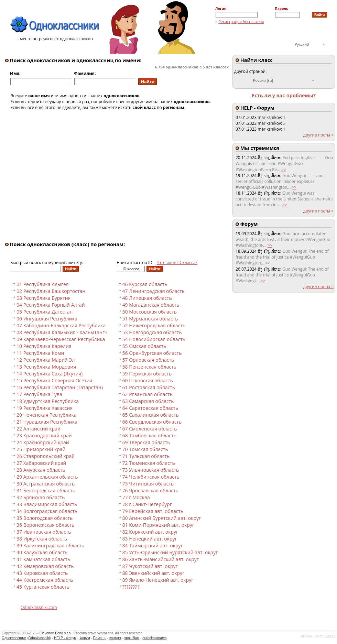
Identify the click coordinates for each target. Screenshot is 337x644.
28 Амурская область (41, 470)
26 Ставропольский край (46, 456)
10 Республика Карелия (44, 346)
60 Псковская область (148, 380)
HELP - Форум (65, 638)
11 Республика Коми (40, 353)
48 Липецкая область (147, 298)
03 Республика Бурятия (44, 298)
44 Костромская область (45, 580)
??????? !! (132, 587)
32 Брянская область (41, 497)
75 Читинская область (148, 484)
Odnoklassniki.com (39, 607)
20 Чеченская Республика (46, 415)
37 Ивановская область (44, 532)
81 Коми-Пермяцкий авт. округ (158, 525)
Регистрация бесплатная (241, 21)
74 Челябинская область (151, 477)
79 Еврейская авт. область (153, 511)
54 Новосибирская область (154, 339)
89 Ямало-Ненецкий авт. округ (158, 580)
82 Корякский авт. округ (150, 532)
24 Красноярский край (43, 442)
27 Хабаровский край (41, 463)
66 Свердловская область (152, 422)
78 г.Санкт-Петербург (147, 504)
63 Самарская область (148, 401)
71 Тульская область (146, 456)
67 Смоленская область (150, 429)
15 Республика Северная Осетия (54, 380)
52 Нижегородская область (154, 325)
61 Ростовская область (149, 387)
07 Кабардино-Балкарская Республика (61, 325)
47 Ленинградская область (154, 291)
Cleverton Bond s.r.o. (56, 633)
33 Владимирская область (47, 504)
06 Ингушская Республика (47, 319)
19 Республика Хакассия (45, 408)
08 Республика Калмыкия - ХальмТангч (62, 332)
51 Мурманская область (150, 319)
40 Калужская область (42, 552)
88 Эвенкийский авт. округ (154, 573)
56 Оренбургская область (152, 353)
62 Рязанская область (148, 394)
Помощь (100, 638)
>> (284, 170)
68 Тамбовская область (149, 435)
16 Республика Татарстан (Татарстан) (60, 387)
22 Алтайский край (39, 429)
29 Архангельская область (47, 477)
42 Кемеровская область (45, 566)
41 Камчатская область (43, 559)
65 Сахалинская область (151, 415)
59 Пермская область (147, 374)
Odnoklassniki (39, 638)
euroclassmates (154, 638)
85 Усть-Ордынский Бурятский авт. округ (170, 552)
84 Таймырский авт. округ (153, 545)
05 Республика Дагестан (45, 312)
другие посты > (318, 135)
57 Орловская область (148, 360)
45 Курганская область (43, 587)
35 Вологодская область (45, 518)
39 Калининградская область (50, 545)
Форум (85, 638)
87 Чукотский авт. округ (150, 566)
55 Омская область (144, 346)
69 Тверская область (146, 442)
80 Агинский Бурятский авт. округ (162, 518)
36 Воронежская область (45, 525)
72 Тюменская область (149, 463)
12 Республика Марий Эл (46, 360)
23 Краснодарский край (44, 435)
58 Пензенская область (149, 367)
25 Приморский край (41, 449)
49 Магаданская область (151, 305)
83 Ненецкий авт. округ (150, 539)
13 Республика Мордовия (46, 367)
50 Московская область (150, 312)
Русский (302, 44)
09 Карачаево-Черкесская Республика (61, 339)
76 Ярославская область (150, 490)
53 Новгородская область (152, 332)
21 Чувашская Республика (47, 422)
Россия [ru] (263, 80)
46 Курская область (145, 284)
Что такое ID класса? (177, 263)
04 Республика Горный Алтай (51, 305)
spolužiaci (132, 638)
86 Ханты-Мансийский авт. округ (161, 559)
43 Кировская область (42, 573)
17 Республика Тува (39, 394)
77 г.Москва (136, 497)
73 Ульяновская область (151, 470)
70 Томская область (145, 449)
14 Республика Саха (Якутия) (50, 374)
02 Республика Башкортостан (51, 291)
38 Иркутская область (42, 539)
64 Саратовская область (150, 408)
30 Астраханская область (46, 484)
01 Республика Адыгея (43, 284)
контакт (115, 638)
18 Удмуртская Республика (48, 401)
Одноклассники (14, 638)
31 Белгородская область (46, 490)
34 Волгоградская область (47, 511)
